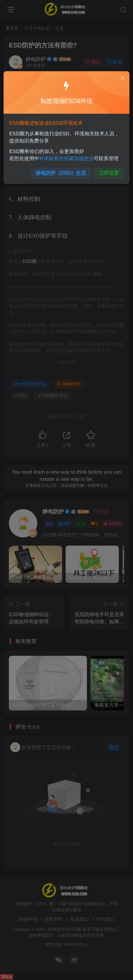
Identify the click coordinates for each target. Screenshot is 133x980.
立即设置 (106, 170)
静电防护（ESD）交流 (61, 170)
